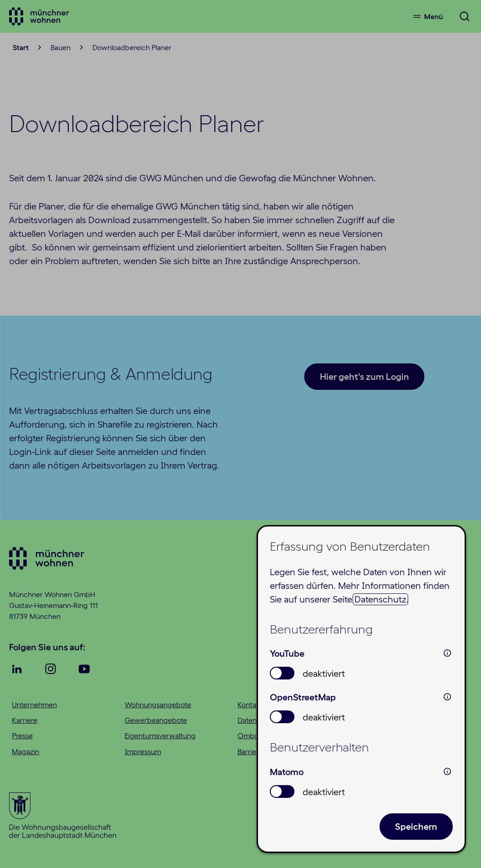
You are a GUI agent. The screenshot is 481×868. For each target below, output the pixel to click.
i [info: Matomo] (447, 771)
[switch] (282, 673)
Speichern (416, 827)
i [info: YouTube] (447, 653)
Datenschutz (380, 599)
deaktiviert (324, 674)
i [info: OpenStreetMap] (447, 697)
